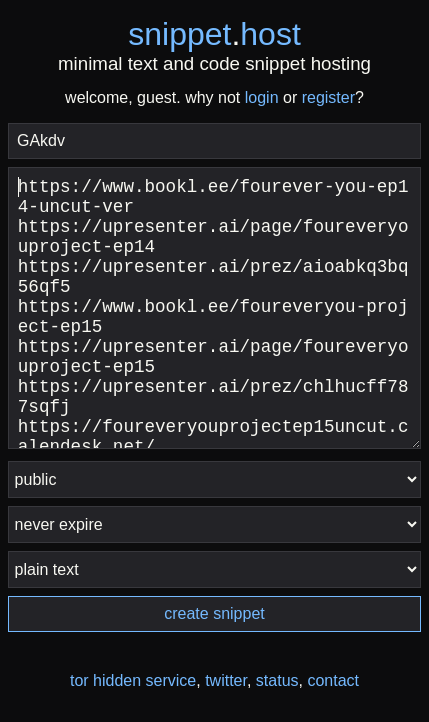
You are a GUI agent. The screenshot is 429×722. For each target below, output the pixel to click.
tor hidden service (133, 680)
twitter (226, 680)
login (262, 97)
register (328, 97)
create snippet (214, 613)
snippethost (214, 34)
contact (333, 680)
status (277, 680)
